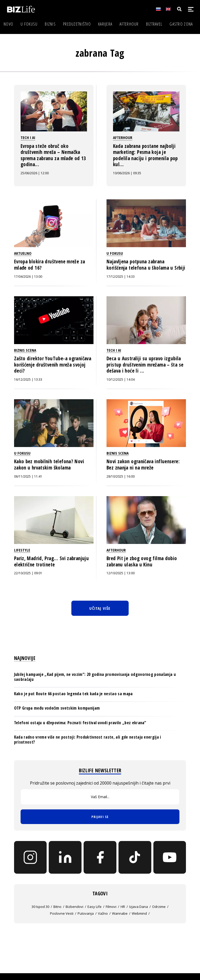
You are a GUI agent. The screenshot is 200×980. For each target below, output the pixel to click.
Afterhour (129, 24)
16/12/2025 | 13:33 (28, 379)
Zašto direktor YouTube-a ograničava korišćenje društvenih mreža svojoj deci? (53, 365)
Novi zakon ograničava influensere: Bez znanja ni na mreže (143, 465)
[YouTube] (170, 857)
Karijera (105, 24)
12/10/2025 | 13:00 (121, 573)
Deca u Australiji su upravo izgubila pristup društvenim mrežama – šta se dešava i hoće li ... (145, 365)
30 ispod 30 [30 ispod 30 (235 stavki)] (40, 907)
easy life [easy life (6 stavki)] (95, 907)
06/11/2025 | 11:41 (28, 476)
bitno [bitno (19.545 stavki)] (57, 907)
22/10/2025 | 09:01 (28, 573)
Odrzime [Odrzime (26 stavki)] (159, 907)
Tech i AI (28, 137)
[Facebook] (100, 857)
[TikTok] (135, 857)
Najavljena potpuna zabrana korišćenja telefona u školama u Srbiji (146, 265)
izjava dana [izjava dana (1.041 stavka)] (139, 907)
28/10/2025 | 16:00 (121, 476)
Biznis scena (25, 350)
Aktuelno (23, 253)
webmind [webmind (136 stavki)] (139, 913)
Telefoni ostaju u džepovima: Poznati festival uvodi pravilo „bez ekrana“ (80, 723)
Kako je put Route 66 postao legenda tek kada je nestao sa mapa (73, 694)
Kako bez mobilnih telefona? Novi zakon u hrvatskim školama (49, 465)
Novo (8, 24)
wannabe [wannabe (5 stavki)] (120, 913)
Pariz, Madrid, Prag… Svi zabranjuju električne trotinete (51, 561)
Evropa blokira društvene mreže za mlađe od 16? (50, 265)
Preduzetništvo (77, 24)
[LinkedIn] (65, 857)
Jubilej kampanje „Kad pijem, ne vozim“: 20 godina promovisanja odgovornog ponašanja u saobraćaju (95, 677)
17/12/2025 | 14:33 (121, 277)
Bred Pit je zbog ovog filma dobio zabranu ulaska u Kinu (142, 561)
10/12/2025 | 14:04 (121, 379)
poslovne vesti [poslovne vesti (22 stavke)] (62, 913)
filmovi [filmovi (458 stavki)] (111, 907)
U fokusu (29, 24)
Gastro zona (181, 24)
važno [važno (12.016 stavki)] (103, 913)
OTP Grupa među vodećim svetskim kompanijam (57, 708)
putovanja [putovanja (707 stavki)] (86, 913)
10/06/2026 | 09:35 (127, 173)
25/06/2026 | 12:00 (35, 173)
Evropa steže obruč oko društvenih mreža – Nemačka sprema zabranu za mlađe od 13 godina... (53, 155)
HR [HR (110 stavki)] (123, 907)
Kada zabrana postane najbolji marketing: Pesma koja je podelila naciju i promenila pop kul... (145, 155)
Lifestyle (22, 550)
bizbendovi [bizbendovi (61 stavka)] (74, 907)
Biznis (50, 24)
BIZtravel (154, 24)
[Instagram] (30, 857)
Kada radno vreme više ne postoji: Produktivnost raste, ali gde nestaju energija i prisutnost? (88, 740)
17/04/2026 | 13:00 (28, 277)
